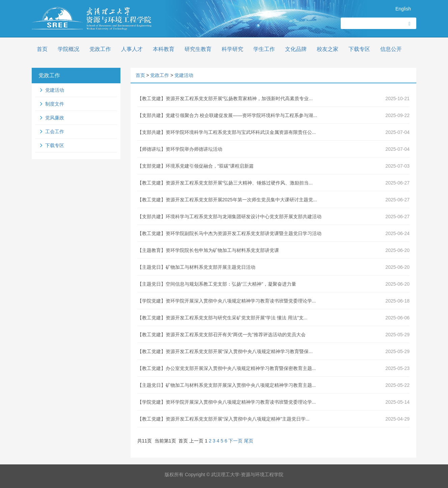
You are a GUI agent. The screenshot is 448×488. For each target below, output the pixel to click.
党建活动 (55, 90)
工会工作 (55, 132)
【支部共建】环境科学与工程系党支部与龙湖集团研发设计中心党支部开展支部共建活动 (229, 217)
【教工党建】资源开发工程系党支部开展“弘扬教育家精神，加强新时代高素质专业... (225, 98)
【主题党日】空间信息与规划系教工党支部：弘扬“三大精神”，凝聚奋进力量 (217, 284)
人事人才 (132, 49)
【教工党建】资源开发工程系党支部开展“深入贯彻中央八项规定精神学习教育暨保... (225, 351)
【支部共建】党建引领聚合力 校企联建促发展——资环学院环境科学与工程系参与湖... (227, 115)
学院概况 (68, 49)
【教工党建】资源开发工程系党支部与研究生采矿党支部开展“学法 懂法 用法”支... (222, 318)
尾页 (249, 441)
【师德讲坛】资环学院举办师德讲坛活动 (180, 149)
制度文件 (55, 104)
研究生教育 (198, 49)
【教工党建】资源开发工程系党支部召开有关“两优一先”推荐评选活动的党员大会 (221, 335)
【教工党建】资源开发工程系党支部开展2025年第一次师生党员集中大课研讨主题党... (227, 200)
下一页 (235, 441)
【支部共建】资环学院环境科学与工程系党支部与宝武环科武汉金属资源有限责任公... (227, 132)
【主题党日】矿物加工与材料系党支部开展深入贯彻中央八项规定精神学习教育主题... (227, 385)
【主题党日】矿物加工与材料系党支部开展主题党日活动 (196, 267)
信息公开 (391, 49)
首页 (42, 49)
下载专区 (359, 49)
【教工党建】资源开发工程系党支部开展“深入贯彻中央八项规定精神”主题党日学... (223, 419)
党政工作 (100, 49)
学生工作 (264, 49)
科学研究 (232, 49)
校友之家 (328, 49)
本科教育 (164, 49)
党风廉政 (55, 118)
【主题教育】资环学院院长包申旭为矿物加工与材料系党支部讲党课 (208, 250)
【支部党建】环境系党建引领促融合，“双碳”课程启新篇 (195, 166)
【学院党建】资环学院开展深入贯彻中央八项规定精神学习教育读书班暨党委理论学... (227, 301)
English (403, 9)
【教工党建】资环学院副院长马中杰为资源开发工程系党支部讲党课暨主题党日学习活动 (229, 233)
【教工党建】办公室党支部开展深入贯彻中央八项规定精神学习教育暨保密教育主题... (227, 368)
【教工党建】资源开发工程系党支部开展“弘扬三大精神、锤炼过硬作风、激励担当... (225, 183)
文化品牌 (296, 49)
